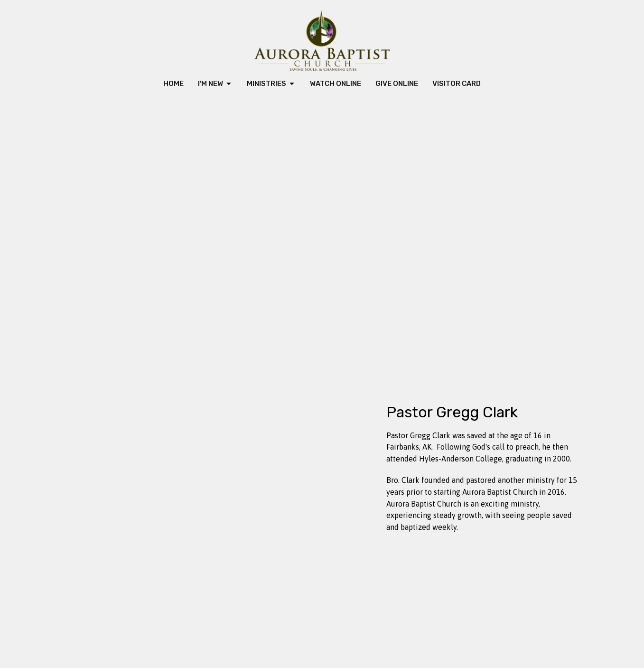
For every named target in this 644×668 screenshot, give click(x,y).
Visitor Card (457, 84)
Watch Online (336, 84)
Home (173, 84)
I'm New (215, 84)
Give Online (397, 84)
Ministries (271, 84)
